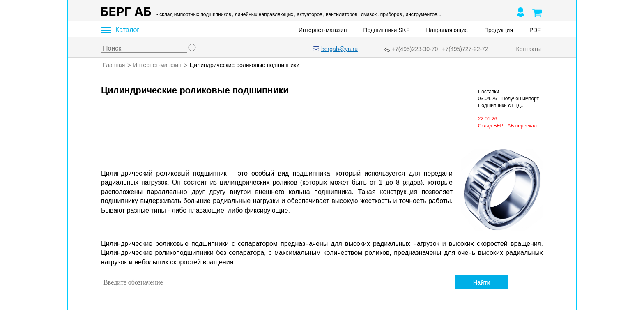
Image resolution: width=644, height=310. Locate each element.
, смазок (367, 14)
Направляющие (447, 30)
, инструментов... (422, 14)
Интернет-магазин (323, 30)
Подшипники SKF (387, 30)
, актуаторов (308, 14)
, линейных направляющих (263, 14)
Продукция (499, 30)
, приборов (390, 14)
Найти (482, 282)
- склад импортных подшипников (194, 14)
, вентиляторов (340, 14)
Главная (114, 65)
